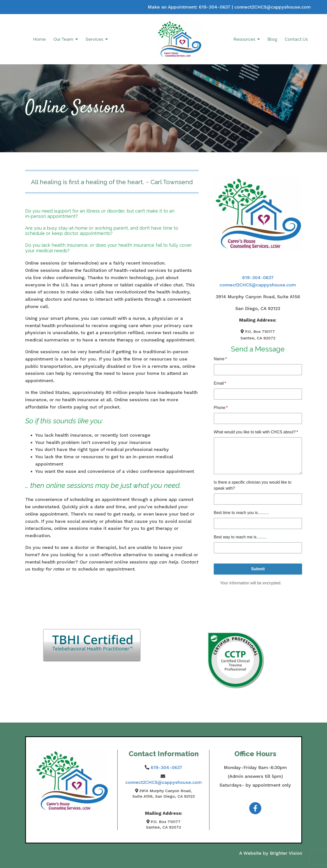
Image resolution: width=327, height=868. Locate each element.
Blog (272, 39)
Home (40, 39)
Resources (244, 39)
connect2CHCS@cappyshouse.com (273, 7)
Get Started (70, 88)
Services (94, 39)
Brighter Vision (286, 853)
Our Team (63, 39)
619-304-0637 (214, 7)
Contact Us (296, 39)
